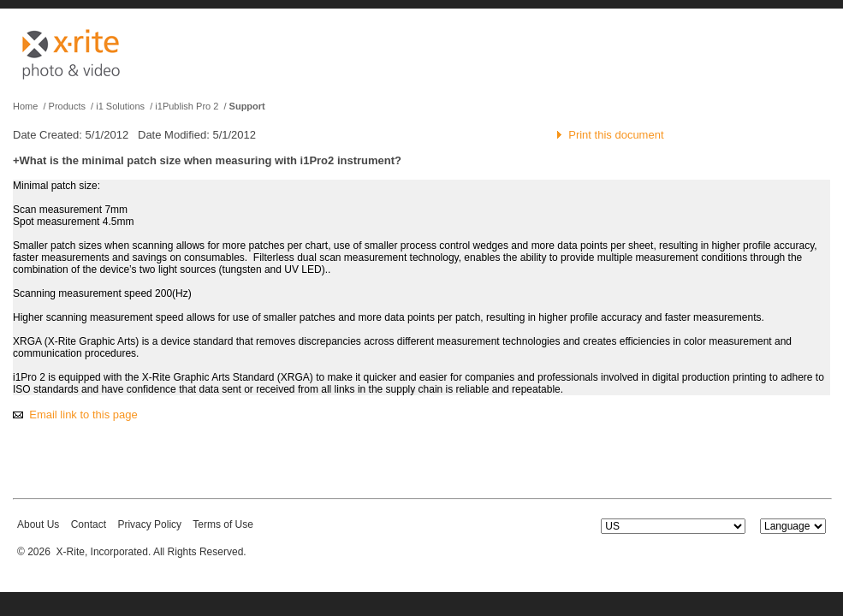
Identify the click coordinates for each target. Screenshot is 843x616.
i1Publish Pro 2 (187, 106)
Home (25, 106)
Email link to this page (83, 415)
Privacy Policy (149, 524)
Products (67, 106)
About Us (38, 524)
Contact (89, 524)
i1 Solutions (120, 106)
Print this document (616, 135)
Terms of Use (223, 524)
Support (247, 106)
